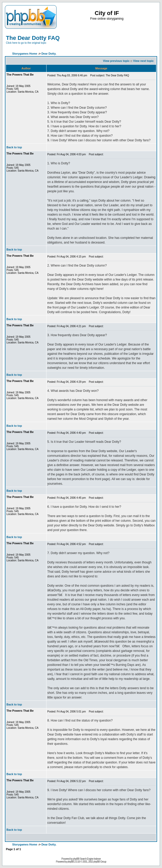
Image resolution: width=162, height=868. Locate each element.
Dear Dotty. (49, 54)
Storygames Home (25, 54)
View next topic (143, 61)
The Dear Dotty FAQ (33, 38)
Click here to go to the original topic (26, 43)
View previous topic (116, 61)
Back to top (14, 147)
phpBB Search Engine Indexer (87, 859)
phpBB (71, 862)
